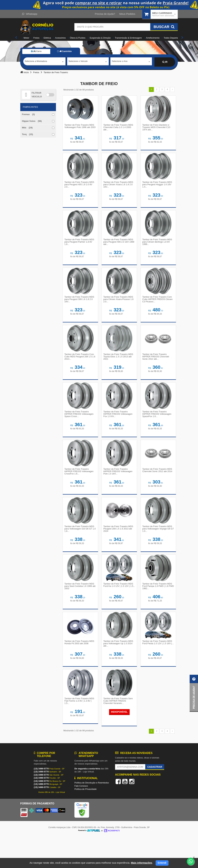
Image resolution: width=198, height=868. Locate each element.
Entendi (162, 863)
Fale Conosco (81, 817)
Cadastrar (155, 798)
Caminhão (64, 51)
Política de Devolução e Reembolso (92, 814)
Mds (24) (27, 128)
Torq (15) (27, 134)
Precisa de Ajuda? (105, 14)
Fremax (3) (28, 114)
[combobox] (44, 62)
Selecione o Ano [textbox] (120, 62)
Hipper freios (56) (32, 121)
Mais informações (141, 863)
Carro (36, 51)
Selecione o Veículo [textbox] (78, 62)
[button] (194, 693)
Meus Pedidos (127, 14)
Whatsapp (30, 14)
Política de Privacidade (85, 820)
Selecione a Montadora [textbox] (36, 62)
